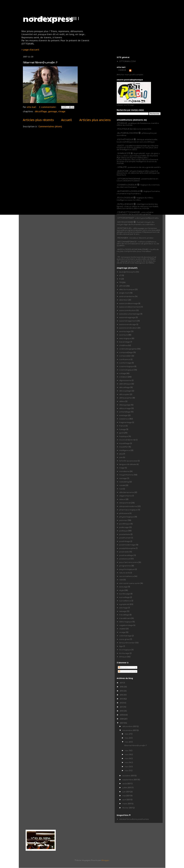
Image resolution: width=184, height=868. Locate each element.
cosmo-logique (127, 366)
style (122, 590)
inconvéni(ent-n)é (127, 440)
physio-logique (127, 517)
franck (122, 426)
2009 (122, 715)
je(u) (121, 454)
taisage (123, 611)
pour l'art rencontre (129, 562)
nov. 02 (128, 766)
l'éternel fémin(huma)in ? (40, 62)
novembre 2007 (130, 730)
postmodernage (127, 545)
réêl (121, 580)
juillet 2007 (127, 787)
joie (121, 457)
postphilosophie (127, 548)
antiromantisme (127, 296)
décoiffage (41, 111)
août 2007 (127, 783)
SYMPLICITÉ (124, 153)
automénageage (127, 317)
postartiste (125, 534)
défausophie (125, 398)
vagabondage (126, 625)
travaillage (124, 615)
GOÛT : (121, 146)
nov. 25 (128, 738)
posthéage (125, 541)
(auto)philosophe (127, 272)
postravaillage (126, 555)
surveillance (125, 601)
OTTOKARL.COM (127, 61)
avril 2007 (126, 800)
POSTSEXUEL (125, 228)
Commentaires (127, 671)
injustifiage (124, 443)
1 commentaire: (48, 107)
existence (124, 419)
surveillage (124, 597)
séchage (124, 608)
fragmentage (125, 422)
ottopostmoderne (128, 506)
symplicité (124, 604)
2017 (122, 683)
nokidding (124, 482)
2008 (122, 719)
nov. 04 (128, 762)
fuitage (123, 429)
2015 (122, 691)
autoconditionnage (129, 303)
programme (125, 566)
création (123, 377)
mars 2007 (127, 804)
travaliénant (125, 618)
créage (123, 373)
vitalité (122, 629)
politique (123, 531)
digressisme (125, 380)
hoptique (124, 436)
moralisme (124, 471)
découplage (125, 391)
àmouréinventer (127, 643)
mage (122, 468)
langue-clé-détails (128, 464)
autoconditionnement (130, 307)
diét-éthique (125, 384)
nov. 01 (128, 770)
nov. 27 (128, 734)
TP (119, 257)
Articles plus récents (38, 120)
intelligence (125, 450)
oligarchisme (125, 496)
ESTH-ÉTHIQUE (125, 139)
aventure (124, 335)
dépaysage (125, 405)
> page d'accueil (30, 50)
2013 (122, 699)
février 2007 (128, 808)
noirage (123, 478)
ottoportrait (125, 503)
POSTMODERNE (132, 179)
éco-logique (125, 650)
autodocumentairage (130, 314)
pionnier (123, 520)
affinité (122, 286)
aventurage (125, 331)
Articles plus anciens (95, 120)
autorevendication (128, 328)
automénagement (128, 321)
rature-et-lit (124, 573)
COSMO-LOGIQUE (127, 185)
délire (122, 401)
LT (120, 275)
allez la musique (127, 289)
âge (121, 646)
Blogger (105, 860)
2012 (122, 703)
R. (120, 279)
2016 (122, 687)
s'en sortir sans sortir (130, 583)
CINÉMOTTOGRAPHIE (129, 212)
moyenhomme (126, 475)
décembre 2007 (130, 726)
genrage (53, 111)
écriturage (124, 653)
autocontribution (127, 310)
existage (123, 415)
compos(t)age (126, 352)
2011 (122, 707)
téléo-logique (126, 622)
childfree (124, 345)
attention (124, 300)
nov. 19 (128, 750)
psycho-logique (127, 569)
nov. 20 (128, 742)
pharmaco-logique (128, 510)
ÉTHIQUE (122, 123)
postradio (124, 552)
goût (121, 433)
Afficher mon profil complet (130, 74)
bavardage (125, 342)
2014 (122, 695)
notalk (122, 485)
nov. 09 (128, 754)
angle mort (124, 293)
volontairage (125, 636)
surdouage (125, 594)
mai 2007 (126, 796)
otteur (122, 499)
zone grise (124, 639)
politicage (124, 527)
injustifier (124, 447)
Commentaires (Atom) (50, 126)
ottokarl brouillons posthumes (134, 819)
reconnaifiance (127, 576)
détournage (125, 408)
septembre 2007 (130, 780)
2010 (122, 711)
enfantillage (125, 412)
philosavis (124, 513)
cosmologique (126, 370)
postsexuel (125, 559)
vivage (62, 111)
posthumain (125, 538)
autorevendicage (128, 324)
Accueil (66, 120)
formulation (134, 181)
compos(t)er (125, 356)
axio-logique (125, 338)
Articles (123, 667)
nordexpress (48, 18)
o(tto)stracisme (127, 492)
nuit (121, 489)
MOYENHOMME (125, 222)
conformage (125, 363)
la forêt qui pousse (128, 461)
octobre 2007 (129, 776)
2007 (122, 723)
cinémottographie (128, 349)
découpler (124, 394)
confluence (125, 359)
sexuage (123, 587)
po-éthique (125, 524)
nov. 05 (128, 758)
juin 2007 (126, 792)
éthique (123, 657)
